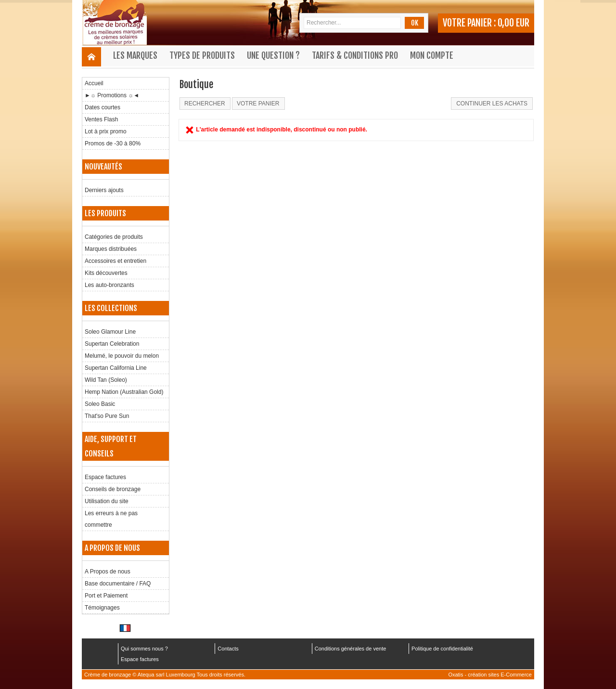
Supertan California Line (116, 368)
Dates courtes (103, 107)
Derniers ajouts (104, 190)
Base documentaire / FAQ (118, 584)
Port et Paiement (106, 596)
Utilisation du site (107, 501)
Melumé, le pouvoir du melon (122, 356)
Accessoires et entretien (115, 261)
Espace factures (105, 477)
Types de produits (202, 55)
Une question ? (273, 55)
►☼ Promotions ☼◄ (112, 95)
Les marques (135, 55)
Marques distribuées (111, 249)
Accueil (94, 83)
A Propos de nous (108, 572)
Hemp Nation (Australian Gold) (124, 392)
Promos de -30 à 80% (113, 143)
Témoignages (102, 608)
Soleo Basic (100, 404)
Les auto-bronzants (109, 285)
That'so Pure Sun (107, 416)
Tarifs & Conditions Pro (355, 55)
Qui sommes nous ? (144, 649)
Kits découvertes (106, 273)
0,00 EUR (513, 23)
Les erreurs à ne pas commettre (111, 519)
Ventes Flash (101, 119)
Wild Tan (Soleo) (106, 380)
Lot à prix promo (106, 131)
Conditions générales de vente (351, 649)
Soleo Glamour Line (110, 332)
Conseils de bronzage (113, 489)
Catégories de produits (114, 237)
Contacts (228, 649)
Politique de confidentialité (442, 649)
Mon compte (432, 55)
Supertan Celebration (112, 344)
